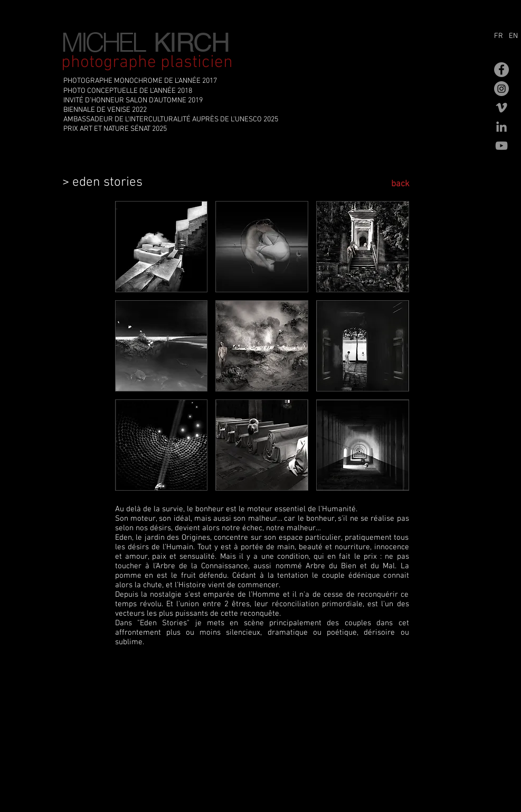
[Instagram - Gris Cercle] (501, 89)
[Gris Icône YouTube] (501, 146)
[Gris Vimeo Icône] (501, 108)
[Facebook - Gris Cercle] (501, 70)
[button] (162, 247)
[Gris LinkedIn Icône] (501, 127)
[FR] (500, 36)
